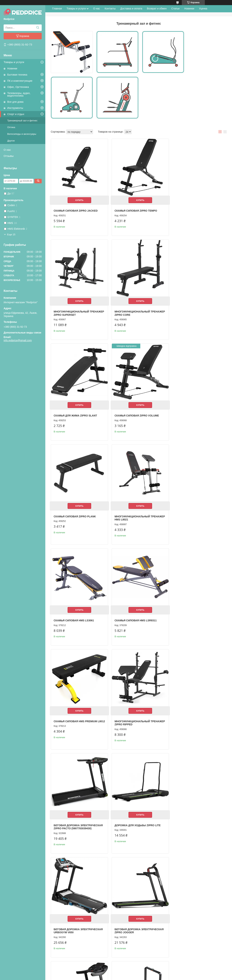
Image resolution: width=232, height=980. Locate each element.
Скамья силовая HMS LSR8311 (75, 514)
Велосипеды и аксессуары (22, 134)
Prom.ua (131, 973)
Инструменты (15, 108)
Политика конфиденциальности (145, 977)
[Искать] (38, 28)
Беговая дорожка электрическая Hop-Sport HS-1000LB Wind (78, 925)
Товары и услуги (14, 62)
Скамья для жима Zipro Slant (134, 310)
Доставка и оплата (131, 9)
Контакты (110, 9)
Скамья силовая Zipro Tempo (134, 207)
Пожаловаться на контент (114, 977)
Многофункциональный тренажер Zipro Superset (191, 209)
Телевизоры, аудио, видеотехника (19, 94)
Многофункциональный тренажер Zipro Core (71, 311)
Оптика (11, 127)
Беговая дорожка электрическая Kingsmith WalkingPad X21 (197, 720)
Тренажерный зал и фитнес (22, 121)
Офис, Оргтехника (18, 87)
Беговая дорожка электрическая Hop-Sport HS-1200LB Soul (137, 925)
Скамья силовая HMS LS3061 (192, 412)
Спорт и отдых (16, 114)
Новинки (12, 68)
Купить (78, 197)
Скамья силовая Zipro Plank (75, 412)
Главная (57, 9)
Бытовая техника (17, 75)
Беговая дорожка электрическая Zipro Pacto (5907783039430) (78, 618)
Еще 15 (11, 234)
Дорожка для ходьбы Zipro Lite (136, 617)
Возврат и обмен (157, 9)
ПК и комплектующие (20, 81)
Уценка (203, 9)
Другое (11, 141)
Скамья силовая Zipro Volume (194, 310)
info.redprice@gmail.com (18, 340)
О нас (7, 150)
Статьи (175, 9)
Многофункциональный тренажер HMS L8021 (130, 414)
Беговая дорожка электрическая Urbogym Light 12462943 (197, 925)
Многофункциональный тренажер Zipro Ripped (190, 516)
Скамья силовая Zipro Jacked (76, 207)
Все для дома (15, 102)
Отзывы (9, 156)
